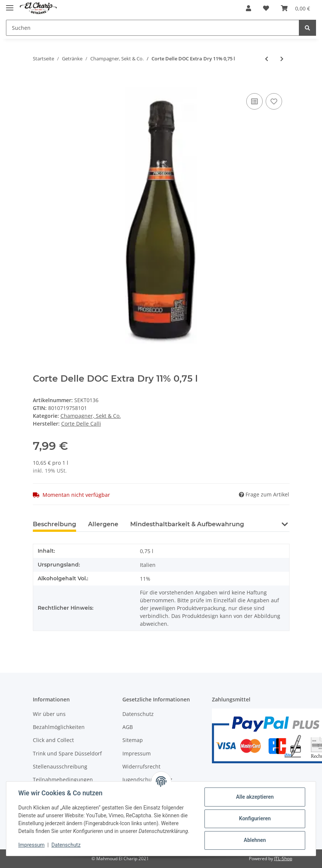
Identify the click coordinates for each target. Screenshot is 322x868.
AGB (128, 727)
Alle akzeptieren (255, 797)
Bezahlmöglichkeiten (59, 727)
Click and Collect (53, 740)
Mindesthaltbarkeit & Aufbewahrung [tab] (187, 524)
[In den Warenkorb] (39, 83)
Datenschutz (138, 714)
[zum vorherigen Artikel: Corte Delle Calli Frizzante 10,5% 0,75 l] (267, 59)
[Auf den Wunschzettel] (274, 101)
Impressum (137, 753)
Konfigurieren (255, 818)
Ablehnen (255, 840)
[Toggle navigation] (10, 5)
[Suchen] (153, 28)
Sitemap (133, 740)
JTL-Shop (283, 858)
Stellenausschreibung (60, 766)
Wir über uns (49, 714)
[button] (248, 8)
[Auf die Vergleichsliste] (254, 101)
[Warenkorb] (296, 8)
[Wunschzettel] (266, 8)
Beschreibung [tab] (54, 524)
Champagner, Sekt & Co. (91, 416)
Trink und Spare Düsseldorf (67, 753)
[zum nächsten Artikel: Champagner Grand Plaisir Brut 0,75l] (282, 59)
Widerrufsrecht (141, 766)
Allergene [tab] (103, 524)
